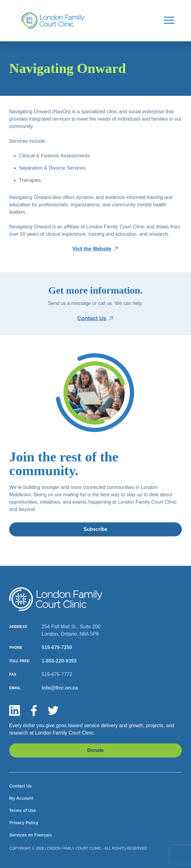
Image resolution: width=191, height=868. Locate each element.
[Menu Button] (169, 20)
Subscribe (95, 529)
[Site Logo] (53, 21)
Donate (95, 750)
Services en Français (30, 835)
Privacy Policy (24, 823)
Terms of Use (23, 810)
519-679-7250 (57, 647)
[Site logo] (56, 599)
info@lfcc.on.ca (60, 688)
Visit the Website (92, 249)
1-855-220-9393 (59, 661)
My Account (21, 798)
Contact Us (92, 318)
